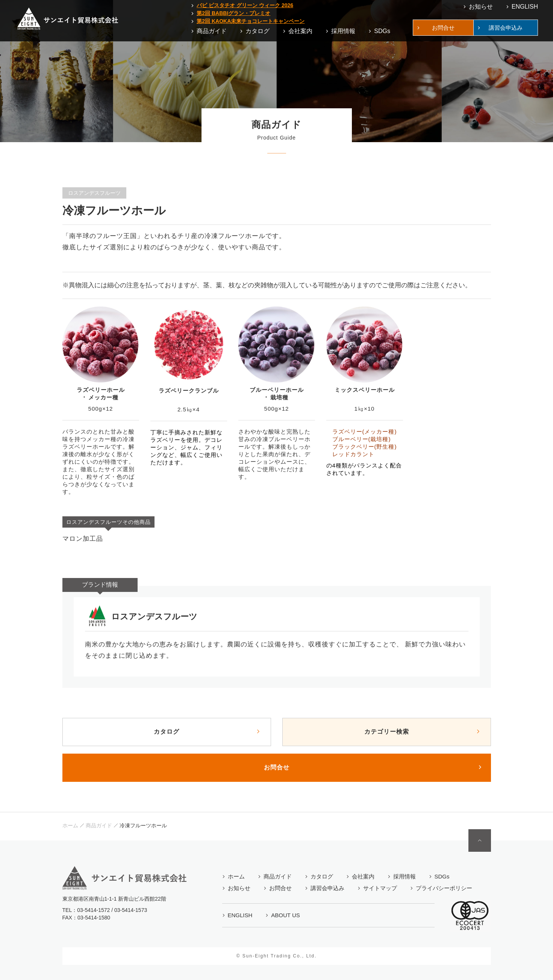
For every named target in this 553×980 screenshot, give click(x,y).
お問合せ (277, 767)
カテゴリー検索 (387, 732)
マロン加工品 (83, 539)
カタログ (167, 732)
